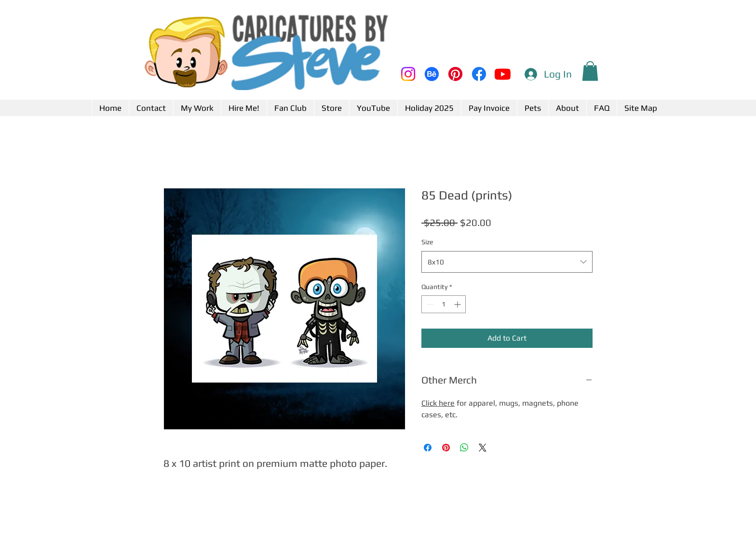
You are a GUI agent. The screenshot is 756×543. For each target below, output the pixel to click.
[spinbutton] (444, 304)
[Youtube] (503, 74)
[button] (590, 71)
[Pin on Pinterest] (446, 448)
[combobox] (507, 262)
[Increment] (458, 304)
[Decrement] (429, 304)
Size (427, 242)
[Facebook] (479, 74)
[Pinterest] (455, 74)
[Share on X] (483, 448)
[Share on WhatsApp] (464, 448)
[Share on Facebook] (428, 448)
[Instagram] (408, 74)
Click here (438, 403)
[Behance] (432, 74)
